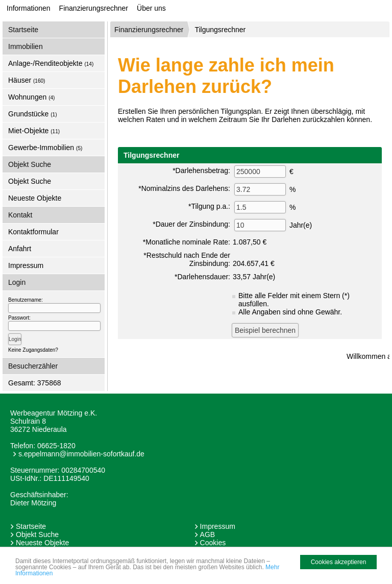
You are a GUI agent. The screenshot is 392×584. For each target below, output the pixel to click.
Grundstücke (33, 114)
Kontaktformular (33, 232)
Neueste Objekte (35, 198)
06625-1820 (56, 446)
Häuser (27, 80)
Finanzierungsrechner (94, 8)
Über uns (151, 8)
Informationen (29, 8)
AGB (208, 534)
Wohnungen (31, 97)
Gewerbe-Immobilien (45, 148)
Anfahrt (20, 249)
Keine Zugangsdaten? (33, 350)
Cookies (213, 543)
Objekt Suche (30, 181)
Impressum (26, 265)
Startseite (23, 30)
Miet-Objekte (34, 131)
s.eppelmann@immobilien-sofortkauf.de (81, 454)
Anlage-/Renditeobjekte (51, 63)
